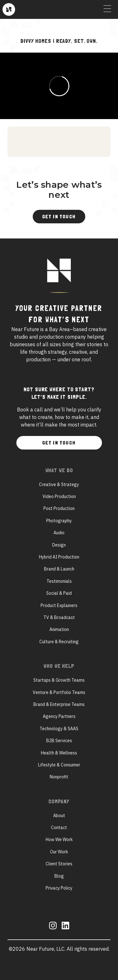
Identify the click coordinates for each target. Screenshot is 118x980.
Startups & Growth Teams (59, 680)
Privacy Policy (59, 888)
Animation (59, 629)
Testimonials (59, 581)
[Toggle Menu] (107, 10)
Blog (59, 876)
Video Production (59, 496)
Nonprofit (59, 777)
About (59, 816)
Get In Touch (59, 217)
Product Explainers (59, 605)
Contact (59, 828)
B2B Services (59, 741)
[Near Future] (9, 9)
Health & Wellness (59, 753)
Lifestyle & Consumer (59, 765)
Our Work (59, 852)
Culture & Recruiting (59, 642)
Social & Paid (59, 593)
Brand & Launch (59, 569)
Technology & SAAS (59, 729)
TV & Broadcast (59, 617)
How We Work (59, 840)
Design (59, 545)
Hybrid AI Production (59, 557)
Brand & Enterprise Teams (59, 704)
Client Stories (59, 864)
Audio (59, 533)
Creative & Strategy (59, 484)
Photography (59, 521)
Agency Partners (59, 716)
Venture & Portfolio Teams (59, 692)
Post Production (59, 508)
